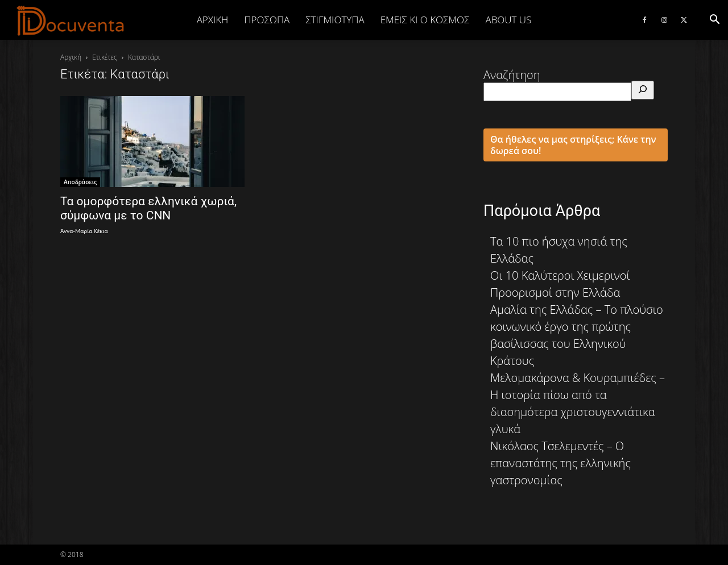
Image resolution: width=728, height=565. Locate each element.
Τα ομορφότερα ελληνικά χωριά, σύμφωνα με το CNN (148, 208)
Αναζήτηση (512, 75)
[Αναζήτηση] (643, 90)
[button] (714, 20)
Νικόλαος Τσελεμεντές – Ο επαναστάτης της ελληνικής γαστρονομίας (561, 463)
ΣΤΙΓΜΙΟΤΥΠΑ (335, 20)
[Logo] (71, 20)
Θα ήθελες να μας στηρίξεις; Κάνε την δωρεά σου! (573, 145)
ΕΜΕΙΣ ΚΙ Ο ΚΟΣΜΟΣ (425, 20)
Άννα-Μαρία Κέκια (84, 231)
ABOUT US (508, 20)
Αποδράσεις (80, 182)
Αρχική (213, 20)
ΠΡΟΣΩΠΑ (267, 20)
